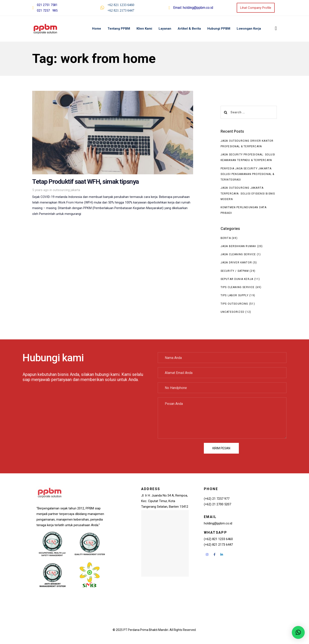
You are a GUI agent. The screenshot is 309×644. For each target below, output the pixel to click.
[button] (276, 28)
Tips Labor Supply (235, 295)
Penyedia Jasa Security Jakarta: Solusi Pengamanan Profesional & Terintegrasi (248, 174)
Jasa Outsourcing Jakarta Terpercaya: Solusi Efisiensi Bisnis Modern (248, 194)
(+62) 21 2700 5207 (217, 504)
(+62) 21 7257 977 (217, 499)
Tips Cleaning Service (238, 287)
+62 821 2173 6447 (121, 10)
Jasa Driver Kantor (236, 263)
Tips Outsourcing (234, 304)
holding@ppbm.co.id (198, 8)
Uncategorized (233, 312)
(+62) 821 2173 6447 (218, 545)
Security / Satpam (235, 271)
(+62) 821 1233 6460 (218, 539)
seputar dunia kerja (237, 279)
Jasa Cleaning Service (238, 254)
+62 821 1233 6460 (121, 5)
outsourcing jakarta (66, 190)
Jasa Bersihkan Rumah (238, 246)
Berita (226, 238)
